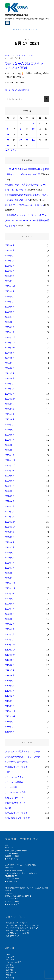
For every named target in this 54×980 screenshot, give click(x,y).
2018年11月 (10, 711)
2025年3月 (10, 322)
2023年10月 (10, 409)
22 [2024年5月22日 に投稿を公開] (21, 140)
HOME (8, 954)
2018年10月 (10, 716)
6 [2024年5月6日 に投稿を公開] (8, 129)
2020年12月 (10, 583)
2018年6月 (10, 732)
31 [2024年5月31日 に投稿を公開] (33, 146)
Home (16, 29)
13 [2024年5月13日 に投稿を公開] (8, 135)
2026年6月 (10, 245)
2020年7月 (10, 609)
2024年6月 (10, 368)
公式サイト (10, 772)
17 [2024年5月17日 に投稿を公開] (33, 135)
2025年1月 (10, 332)
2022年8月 (10, 481)
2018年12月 (10, 706)
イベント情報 (11, 787)
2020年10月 (10, 594)
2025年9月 (10, 291)
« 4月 (7, 150)
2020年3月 (10, 629)
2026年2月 (10, 266)
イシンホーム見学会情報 (16, 762)
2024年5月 (10, 373)
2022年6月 (10, 491)
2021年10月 (10, 532)
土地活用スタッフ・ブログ (17, 798)
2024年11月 (10, 343)
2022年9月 (10, 476)
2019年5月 (10, 681)
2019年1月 (10, 701)
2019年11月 (10, 650)
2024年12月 (10, 337)
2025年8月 (10, 297)
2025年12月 (10, 276)
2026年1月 (10, 271)
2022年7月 (10, 486)
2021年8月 (10, 542)
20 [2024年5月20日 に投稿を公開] (8, 140)
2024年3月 (10, 384)
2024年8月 (10, 358)
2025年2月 (10, 327)
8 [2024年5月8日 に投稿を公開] (21, 129)
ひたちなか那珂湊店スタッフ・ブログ (22, 757)
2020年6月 (10, 614)
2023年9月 (10, 414)
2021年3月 (10, 568)
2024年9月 (10, 353)
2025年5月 (10, 312)
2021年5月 (10, 558)
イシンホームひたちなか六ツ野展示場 (17, 90)
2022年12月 (10, 460)
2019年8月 (10, 665)
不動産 (9, 975)
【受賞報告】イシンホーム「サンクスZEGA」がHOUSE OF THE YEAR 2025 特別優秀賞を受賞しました (27, 220)
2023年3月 (10, 445)
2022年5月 (10, 496)
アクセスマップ (13, 859)
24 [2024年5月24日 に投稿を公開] (33, 140)
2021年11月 (10, 527)
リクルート (10, 978)
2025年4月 (10, 317)
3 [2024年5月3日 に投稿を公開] (33, 123)
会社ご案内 (10, 959)
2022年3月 (10, 506)
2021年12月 (10, 522)
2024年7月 (10, 363)
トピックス (10, 957)
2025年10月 (10, 286)
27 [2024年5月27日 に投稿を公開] (8, 146)
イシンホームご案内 (14, 962)
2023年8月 (10, 419)
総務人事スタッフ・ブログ (17, 818)
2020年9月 (10, 599)
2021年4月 (10, 563)
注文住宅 (9, 965)
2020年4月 (10, 624)
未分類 (8, 808)
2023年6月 (10, 430)
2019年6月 (10, 675)
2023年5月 (10, 435)
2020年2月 (10, 634)
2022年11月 (10, 466)
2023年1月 (10, 455)
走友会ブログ (11, 936)
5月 (33, 29)
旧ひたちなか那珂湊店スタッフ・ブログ (21, 925)
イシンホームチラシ (14, 777)
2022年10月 (10, 471)
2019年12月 (10, 645)
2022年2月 (10, 512)
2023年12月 (10, 399)
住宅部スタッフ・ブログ (16, 767)
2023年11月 (10, 404)
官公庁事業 (10, 967)
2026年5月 (10, 250)
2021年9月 (10, 537)
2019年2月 (10, 696)
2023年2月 (10, 450)
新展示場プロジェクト (15, 803)
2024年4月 (10, 378)
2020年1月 (10, 640)
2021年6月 (10, 553)
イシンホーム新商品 (14, 782)
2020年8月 (10, 604)
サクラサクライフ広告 (15, 792)
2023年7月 (10, 425)
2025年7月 (10, 302)
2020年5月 (10, 619)
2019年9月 (10, 660)
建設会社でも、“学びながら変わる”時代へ (24, 205)
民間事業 (9, 970)
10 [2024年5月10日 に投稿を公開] (33, 129)
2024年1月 (10, 394)
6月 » (14, 150)
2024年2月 (10, 389)
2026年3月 (10, 261)
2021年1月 (10, 578)
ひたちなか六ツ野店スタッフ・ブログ (19, 55)
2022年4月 (10, 501)
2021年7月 (10, 547)
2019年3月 (10, 691)
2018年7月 (10, 727)
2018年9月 (10, 722)
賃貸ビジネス (11, 973)
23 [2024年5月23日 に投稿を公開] (27, 140)
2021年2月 (10, 573)
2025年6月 (10, 307)
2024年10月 (10, 348)
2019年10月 (10, 655)
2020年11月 (10, 588)
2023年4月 (10, 440)
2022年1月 (10, 517)
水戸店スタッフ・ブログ (16, 813)
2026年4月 (10, 256)
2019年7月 (10, 670)
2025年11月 (10, 281)
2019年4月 (10, 686)
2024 (25, 29)
